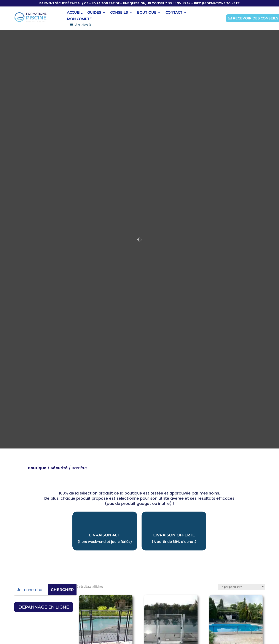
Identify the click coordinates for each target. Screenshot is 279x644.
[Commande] (241, 587)
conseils (119, 13)
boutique (147, 13)
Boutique (37, 468)
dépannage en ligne (44, 607)
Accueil (75, 13)
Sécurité (59, 468)
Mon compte (79, 19)
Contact (174, 13)
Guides (94, 13)
